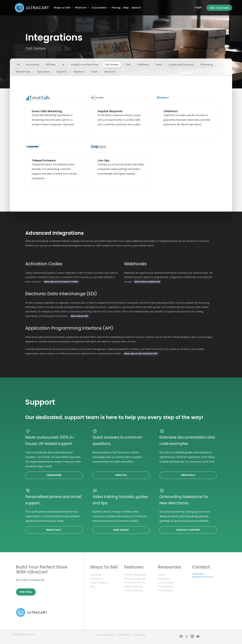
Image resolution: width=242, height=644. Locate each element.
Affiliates (51, 65)
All (18, 65)
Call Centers (112, 65)
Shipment (79, 72)
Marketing (207, 65)
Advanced (110, 72)
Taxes (94, 72)
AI (63, 65)
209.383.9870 (198, 574)
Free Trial (26, 592)
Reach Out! (54, 530)
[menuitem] (62, 8)
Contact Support (188, 530)
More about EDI (79, 316)
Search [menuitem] (136, 8)
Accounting (33, 65)
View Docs (188, 475)
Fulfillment (143, 65)
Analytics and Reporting (85, 65)
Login (198, 7)
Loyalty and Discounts (181, 65)
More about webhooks (147, 282)
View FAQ (121, 475)
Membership (23, 72)
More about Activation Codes (61, 282)
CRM (128, 65)
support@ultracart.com (202, 577)
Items (159, 65)
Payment (62, 72)
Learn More (54, 475)
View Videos (121, 530)
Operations (43, 72)
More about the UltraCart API (141, 354)
